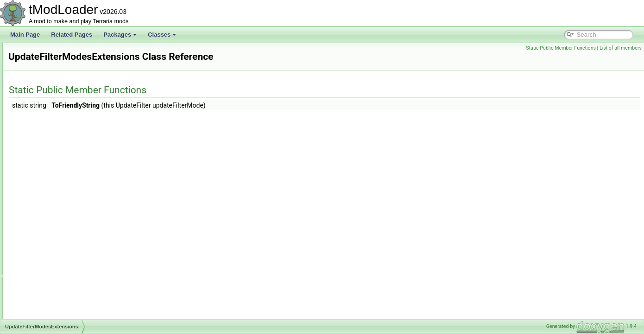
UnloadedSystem (52, 124)
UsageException (51, 226)
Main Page (25, 35)
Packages (120, 35)
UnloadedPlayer (50, 73)
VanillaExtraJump (52, 318)
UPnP (38, 206)
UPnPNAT (43, 216)
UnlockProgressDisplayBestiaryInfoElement (84, 175)
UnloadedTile (47, 135)
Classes (162, 35)
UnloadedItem (48, 53)
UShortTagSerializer (55, 257)
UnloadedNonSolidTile (58, 63)
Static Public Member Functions (561, 48)
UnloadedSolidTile (53, 104)
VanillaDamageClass (56, 308)
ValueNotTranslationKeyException (73, 277)
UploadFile (44, 196)
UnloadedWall (48, 155)
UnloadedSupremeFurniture (65, 114)
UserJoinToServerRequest (63, 247)
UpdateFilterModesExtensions (68, 186)
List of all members (621, 48)
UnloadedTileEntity (54, 145)
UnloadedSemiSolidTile (59, 94)
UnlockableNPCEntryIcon (62, 165)
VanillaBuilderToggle (56, 288)
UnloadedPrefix (50, 83)
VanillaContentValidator (59, 298)
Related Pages (72, 35)
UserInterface (47, 237)
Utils (36, 267)
